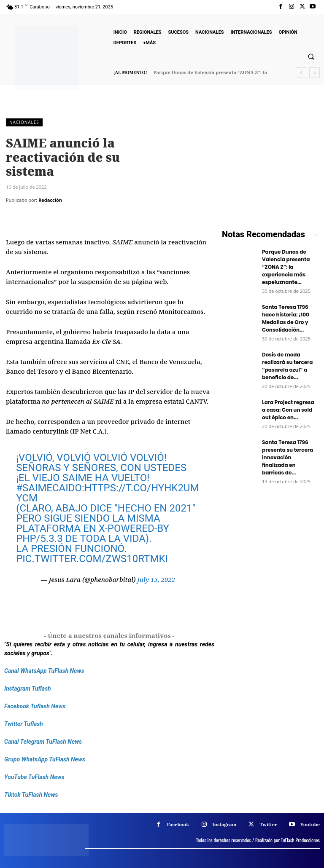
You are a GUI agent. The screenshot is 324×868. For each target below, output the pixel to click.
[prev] (301, 73)
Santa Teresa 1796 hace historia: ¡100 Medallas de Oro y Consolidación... (286, 318)
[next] (315, 73)
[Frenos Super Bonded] (270, 561)
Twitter (268, 824)
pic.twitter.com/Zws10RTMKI (92, 559)
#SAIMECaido (49, 488)
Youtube (310, 824)
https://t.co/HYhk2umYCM (107, 493)
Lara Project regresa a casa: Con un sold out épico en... (288, 410)
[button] (311, 57)
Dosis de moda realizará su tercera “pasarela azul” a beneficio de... (287, 366)
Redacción (50, 200)
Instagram (224, 824)
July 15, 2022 (156, 579)
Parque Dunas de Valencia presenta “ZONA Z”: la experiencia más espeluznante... (286, 267)
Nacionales (24, 122)
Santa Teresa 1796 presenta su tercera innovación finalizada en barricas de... (288, 457)
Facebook (178, 824)
